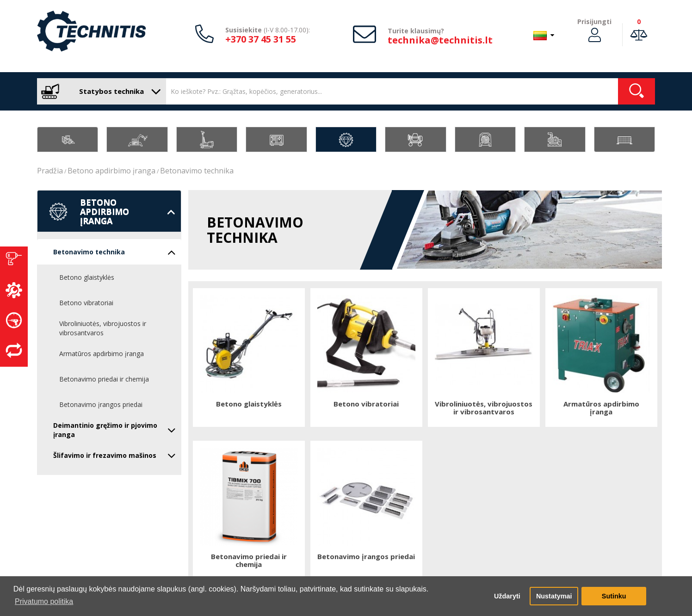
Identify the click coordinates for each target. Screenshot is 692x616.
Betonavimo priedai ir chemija (104, 379)
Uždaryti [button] (507, 596)
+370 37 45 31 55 (261, 39)
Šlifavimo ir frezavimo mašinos (114, 456)
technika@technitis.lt (440, 40)
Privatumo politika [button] (44, 601)
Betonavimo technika (197, 171)
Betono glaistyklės (87, 277)
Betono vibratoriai (86, 303)
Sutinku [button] (614, 596)
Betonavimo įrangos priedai (101, 404)
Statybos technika (99, 91)
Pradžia (50, 171)
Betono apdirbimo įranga (111, 171)
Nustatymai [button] (554, 596)
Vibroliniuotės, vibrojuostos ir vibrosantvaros (103, 328)
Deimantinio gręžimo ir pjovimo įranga (114, 430)
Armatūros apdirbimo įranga (102, 354)
